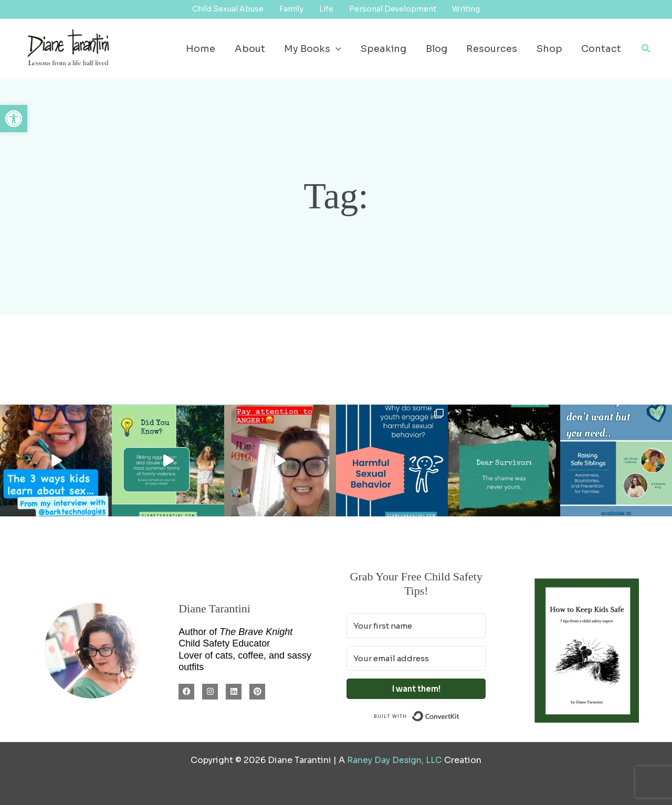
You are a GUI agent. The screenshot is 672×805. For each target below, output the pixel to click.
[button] (14, 119)
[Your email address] (416, 658)
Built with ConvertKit (460, 715)
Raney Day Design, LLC (395, 760)
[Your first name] (416, 626)
